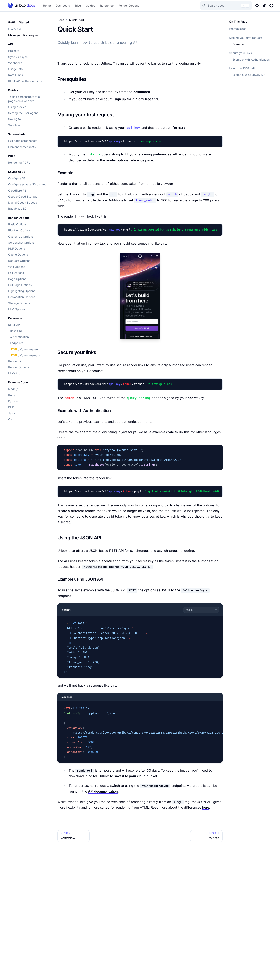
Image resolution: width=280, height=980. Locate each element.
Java (12, 413)
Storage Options (19, 303)
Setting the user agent (23, 113)
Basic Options (17, 224)
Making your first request (246, 38)
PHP (11, 407)
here (206, 807)
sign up (120, 99)
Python (13, 401)
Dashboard (63, 6)
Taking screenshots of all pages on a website (25, 99)
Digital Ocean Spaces (23, 203)
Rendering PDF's (19, 163)
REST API (14, 325)
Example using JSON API (249, 75)
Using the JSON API (242, 68)
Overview (15, 29)
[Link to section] (90, 79)
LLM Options (17, 309)
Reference (107, 6)
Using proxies (17, 107)
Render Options (129, 6)
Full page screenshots (23, 141)
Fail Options (16, 273)
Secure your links (240, 53)
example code (163, 432)
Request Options (19, 261)
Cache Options (18, 255)
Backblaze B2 (17, 209)
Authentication (19, 337)
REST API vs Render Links (25, 81)
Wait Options (17, 267)
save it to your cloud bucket (136, 776)
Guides (91, 6)
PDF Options (17, 249)
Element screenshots (22, 147)
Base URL (16, 331)
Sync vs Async (18, 57)
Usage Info (15, 69)
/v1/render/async (25, 355)
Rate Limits (16, 75)
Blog (78, 6)
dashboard (142, 92)
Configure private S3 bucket (27, 184)
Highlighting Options (22, 291)
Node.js (13, 389)
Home (47, 6)
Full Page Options (20, 285)
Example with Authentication (251, 59)
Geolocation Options (22, 297)
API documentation (103, 791)
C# (10, 419)
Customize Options (21, 236)
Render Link (16, 361)
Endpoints (16, 343)
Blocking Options (19, 230)
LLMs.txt (14, 373)
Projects (14, 51)
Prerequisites (238, 29)
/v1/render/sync (25, 349)
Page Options (17, 279)
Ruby (12, 395)
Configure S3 (17, 178)
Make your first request (24, 35)
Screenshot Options (21, 242)
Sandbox (14, 125)
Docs (61, 20)
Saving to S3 (17, 119)
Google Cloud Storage (23, 196)
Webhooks (15, 63)
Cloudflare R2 (17, 190)
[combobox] (201, 610)
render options (117, 160)
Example (238, 44)
